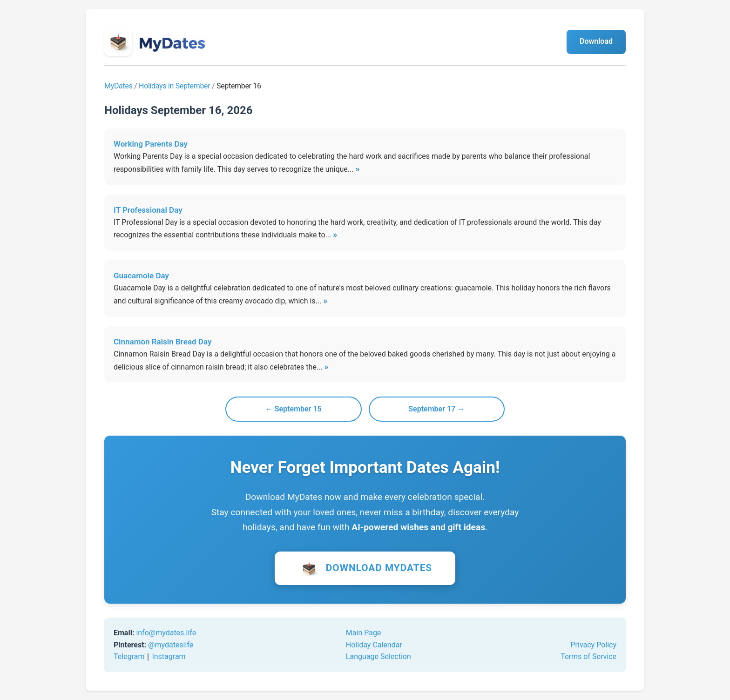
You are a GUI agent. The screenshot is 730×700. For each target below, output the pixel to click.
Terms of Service (588, 656)
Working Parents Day (151, 144)
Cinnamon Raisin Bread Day (162, 342)
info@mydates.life (166, 633)
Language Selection (379, 656)
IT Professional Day (148, 210)
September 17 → (436, 409)
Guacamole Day (141, 276)
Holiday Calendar (374, 645)
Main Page (364, 633)
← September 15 (294, 409)
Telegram (129, 656)
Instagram (169, 656)
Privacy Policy (594, 645)
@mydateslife (171, 645)
